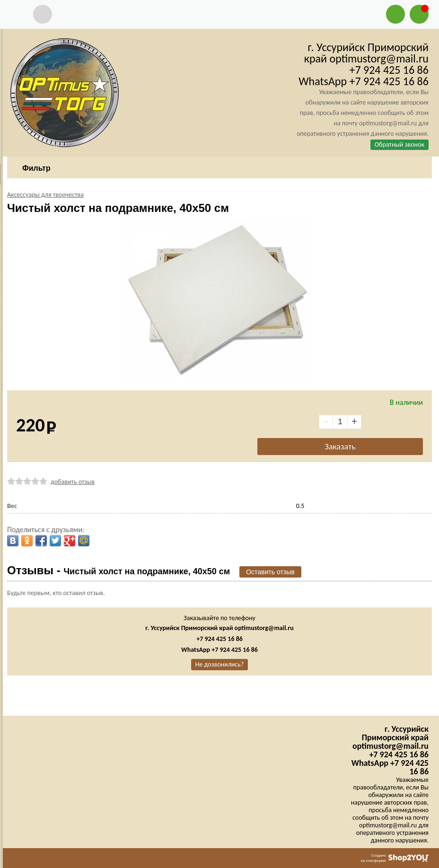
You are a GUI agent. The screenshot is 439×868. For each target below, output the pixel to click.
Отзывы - (119, 570)
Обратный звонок (399, 145)
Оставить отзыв (270, 572)
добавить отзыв (73, 482)
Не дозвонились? (220, 664)
